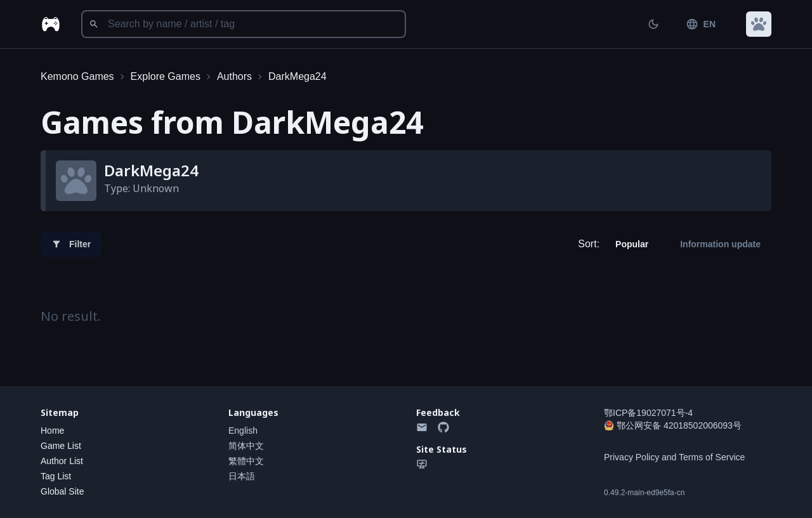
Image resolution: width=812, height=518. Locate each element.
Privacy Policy (632, 457)
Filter (71, 244)
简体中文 (246, 446)
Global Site (62, 491)
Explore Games (166, 76)
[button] (759, 24)
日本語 (242, 476)
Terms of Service (712, 457)
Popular (632, 244)
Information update (720, 244)
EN (701, 24)
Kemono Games (77, 76)
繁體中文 (246, 461)
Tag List (56, 476)
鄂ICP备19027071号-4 (648, 413)
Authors (234, 76)
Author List (62, 461)
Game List (61, 446)
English (243, 431)
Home (52, 431)
